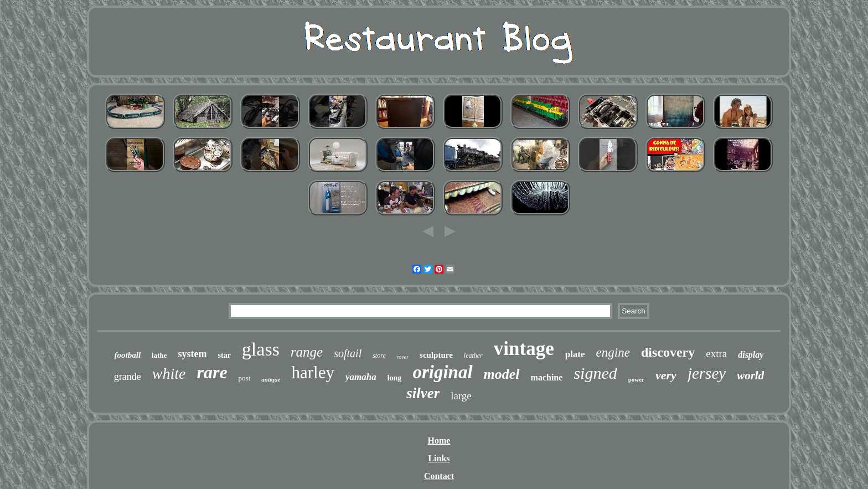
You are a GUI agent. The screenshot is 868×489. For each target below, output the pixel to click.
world (750, 375)
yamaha (361, 377)
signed (595, 373)
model (502, 374)
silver (423, 393)
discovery (668, 352)
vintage (524, 349)
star (224, 355)
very (666, 375)
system (193, 354)
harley (313, 372)
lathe (159, 355)
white (169, 374)
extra (716, 354)
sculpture (436, 355)
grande (128, 377)
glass (261, 349)
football (128, 355)
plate (575, 354)
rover (403, 357)
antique (271, 379)
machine (547, 377)
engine (613, 352)
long (395, 378)
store (379, 356)
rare (212, 372)
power (636, 379)
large (461, 396)
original (442, 372)
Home (439, 441)
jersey (707, 373)
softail (348, 353)
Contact (439, 476)
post (245, 378)
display (751, 355)
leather (473, 356)
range (307, 352)
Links (439, 458)
